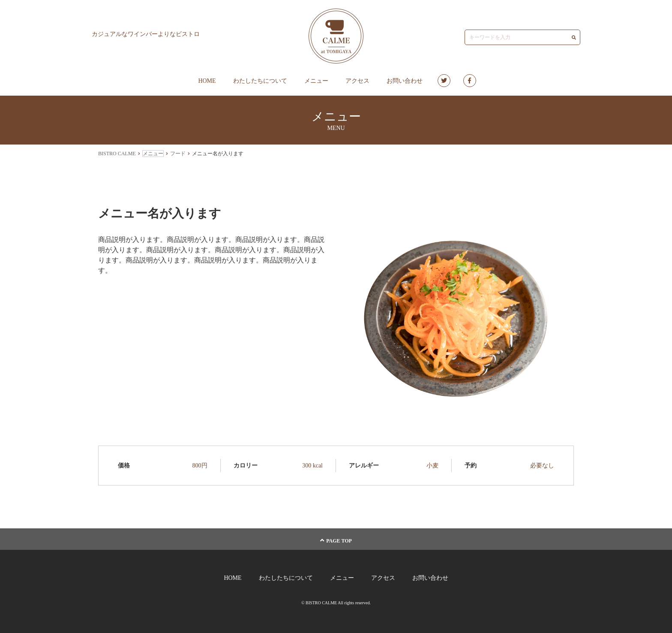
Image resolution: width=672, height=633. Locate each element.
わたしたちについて (260, 81)
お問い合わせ (405, 81)
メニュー (316, 81)
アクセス (357, 81)
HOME (207, 81)
